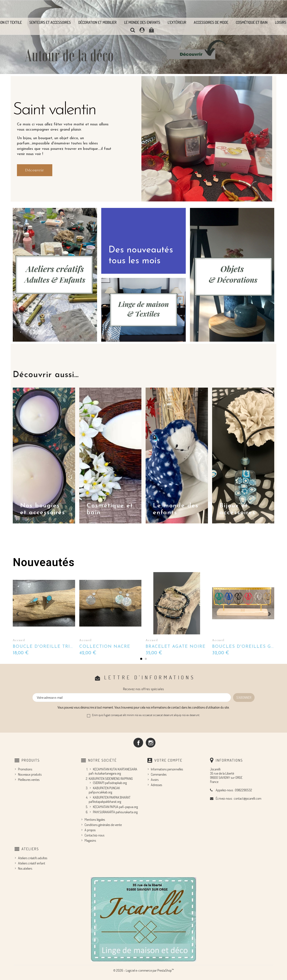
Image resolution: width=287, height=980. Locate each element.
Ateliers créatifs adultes (33, 858)
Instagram (151, 743)
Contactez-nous (94, 835)
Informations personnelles (167, 769)
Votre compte (168, 760)
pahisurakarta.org (127, 812)
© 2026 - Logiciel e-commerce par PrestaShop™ (143, 970)
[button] (35, 170)
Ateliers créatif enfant (32, 863)
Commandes (159, 774)
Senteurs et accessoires (50, 22)
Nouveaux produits (30, 774)
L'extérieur (177, 22)
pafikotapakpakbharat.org (105, 802)
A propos (90, 830)
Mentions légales (95, 820)
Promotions (25, 769)
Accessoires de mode (211, 22)
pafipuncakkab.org (100, 792)
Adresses (156, 785)
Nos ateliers (25, 868)
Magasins (90, 840)
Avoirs (155, 780)
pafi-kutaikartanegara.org (105, 773)
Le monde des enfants (142, 22)
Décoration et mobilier (97, 22)
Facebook (138, 743)
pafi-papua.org (128, 807)
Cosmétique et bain (252, 22)
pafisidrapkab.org (116, 783)
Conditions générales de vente (103, 825)
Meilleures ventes (29, 780)
